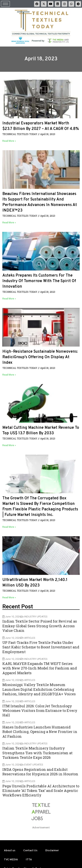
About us (10, 851)
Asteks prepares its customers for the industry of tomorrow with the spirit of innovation (39, 281)
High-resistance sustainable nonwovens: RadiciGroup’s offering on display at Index (40, 357)
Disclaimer (52, 851)
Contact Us (30, 851)
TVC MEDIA (11, 860)
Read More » (9, 141)
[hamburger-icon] (5, 4)
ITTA (29, 860)
